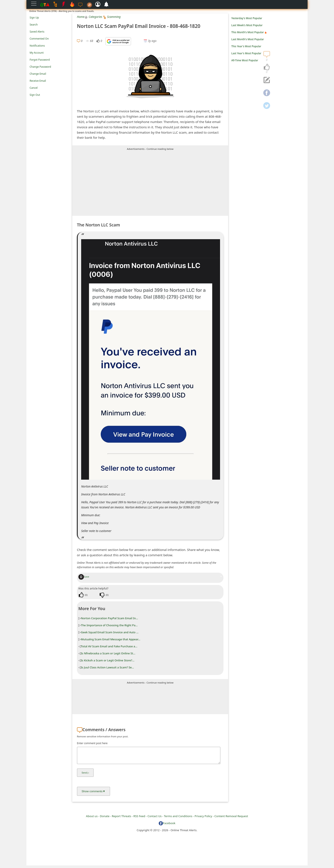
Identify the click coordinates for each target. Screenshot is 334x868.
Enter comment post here (92, 743)
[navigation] (267, 67)
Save (84, 577)
